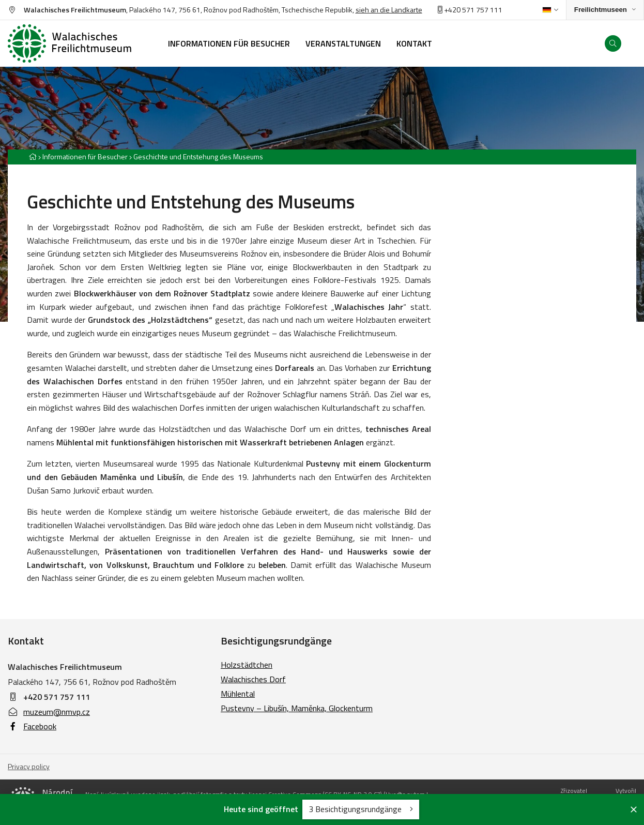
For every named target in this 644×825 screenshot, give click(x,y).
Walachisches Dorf (253, 679)
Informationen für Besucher (85, 156)
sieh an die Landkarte (389, 10)
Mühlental (238, 694)
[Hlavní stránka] (33, 156)
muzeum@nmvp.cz (49, 712)
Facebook (32, 726)
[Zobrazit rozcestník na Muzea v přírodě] (605, 10)
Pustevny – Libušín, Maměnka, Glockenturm (297, 708)
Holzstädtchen (247, 665)
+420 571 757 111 (57, 697)
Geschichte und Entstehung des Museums (198, 156)
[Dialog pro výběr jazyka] (550, 10)
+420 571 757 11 (468, 10)
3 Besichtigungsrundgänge (361, 809)
